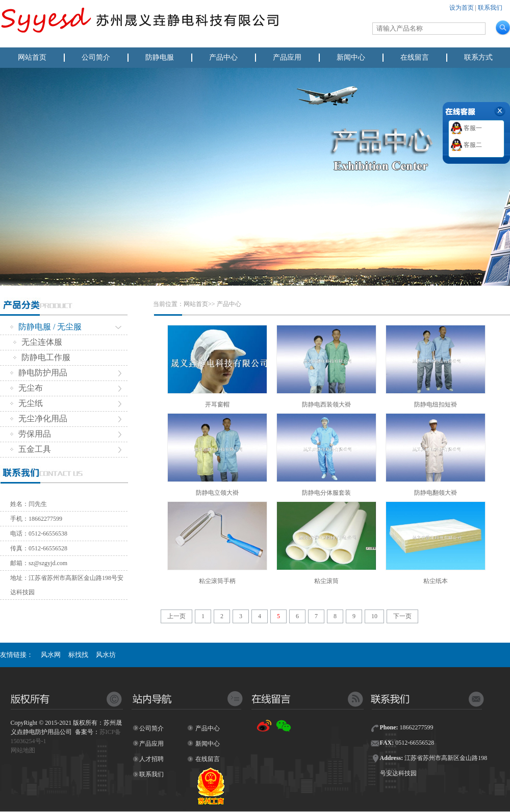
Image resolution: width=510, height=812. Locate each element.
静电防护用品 (39, 373)
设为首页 (462, 8)
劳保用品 (31, 434)
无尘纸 (27, 403)
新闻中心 (351, 57)
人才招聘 (151, 759)
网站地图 (23, 750)
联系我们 (490, 8)
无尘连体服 (38, 342)
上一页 (176, 616)
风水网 (51, 655)
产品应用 (287, 57)
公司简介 (96, 57)
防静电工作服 (42, 357)
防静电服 (160, 57)
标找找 (78, 655)
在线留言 (415, 57)
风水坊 (106, 655)
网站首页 (32, 57)
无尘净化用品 (39, 418)
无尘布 (27, 388)
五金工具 (31, 449)
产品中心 (223, 57)
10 (374, 616)
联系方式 (478, 57)
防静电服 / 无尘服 (46, 327)
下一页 (402, 616)
